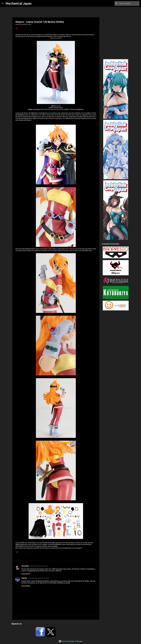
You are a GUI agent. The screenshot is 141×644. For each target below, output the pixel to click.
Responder (26, 574)
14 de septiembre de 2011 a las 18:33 (38, 578)
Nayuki (24, 578)
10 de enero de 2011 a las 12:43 (39, 566)
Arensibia (25, 566)
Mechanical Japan (19, 3)
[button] (17, 28)
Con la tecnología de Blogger (71, 641)
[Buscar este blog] (129, 3)
